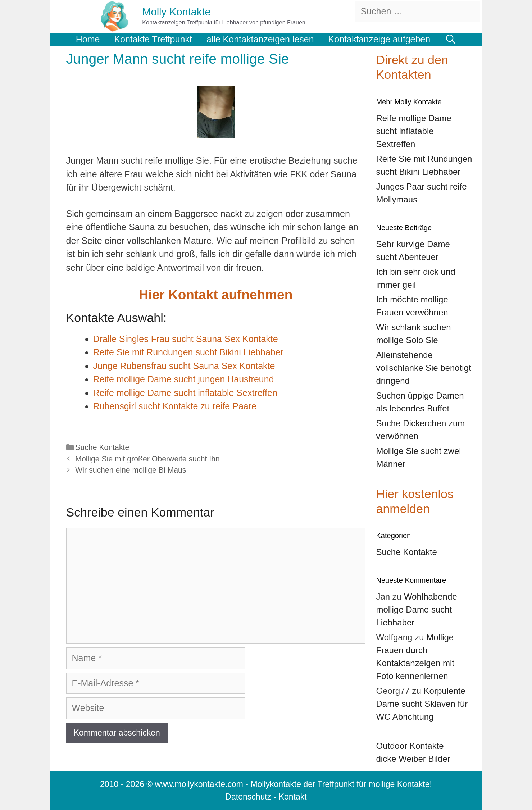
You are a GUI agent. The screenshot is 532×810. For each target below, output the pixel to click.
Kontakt (293, 797)
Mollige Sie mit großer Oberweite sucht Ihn (147, 459)
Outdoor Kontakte (410, 746)
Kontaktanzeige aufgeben (379, 39)
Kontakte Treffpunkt (153, 39)
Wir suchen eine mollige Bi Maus (131, 470)
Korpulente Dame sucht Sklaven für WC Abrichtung (422, 704)
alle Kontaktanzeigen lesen (260, 39)
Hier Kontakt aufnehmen (216, 295)
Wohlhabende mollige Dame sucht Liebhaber (417, 609)
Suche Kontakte (102, 447)
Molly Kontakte (176, 12)
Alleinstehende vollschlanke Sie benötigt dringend (424, 368)
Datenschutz (248, 797)
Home (88, 39)
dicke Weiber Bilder (413, 759)
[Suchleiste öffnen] (450, 39)
